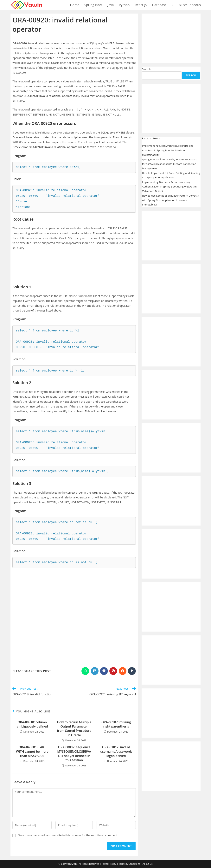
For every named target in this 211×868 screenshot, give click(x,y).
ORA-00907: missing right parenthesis (116, 724)
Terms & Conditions (129, 864)
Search (146, 69)
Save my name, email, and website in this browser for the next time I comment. (68, 835)
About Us (147, 864)
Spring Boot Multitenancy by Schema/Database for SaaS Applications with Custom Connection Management (169, 164)
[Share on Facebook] (104, 671)
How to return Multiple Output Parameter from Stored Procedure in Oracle (74, 729)
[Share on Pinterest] (113, 671)
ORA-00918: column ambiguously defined (32, 724)
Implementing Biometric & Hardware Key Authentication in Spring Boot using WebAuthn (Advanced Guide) (169, 187)
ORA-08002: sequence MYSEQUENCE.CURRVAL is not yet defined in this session (74, 754)
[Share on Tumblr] (132, 671)
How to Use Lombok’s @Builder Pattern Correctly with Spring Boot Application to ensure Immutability (171, 200)
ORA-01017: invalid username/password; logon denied (116, 751)
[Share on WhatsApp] (85, 671)
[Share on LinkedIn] (95, 671)
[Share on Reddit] (123, 671)
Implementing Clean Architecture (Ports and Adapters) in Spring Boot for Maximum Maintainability (168, 150)
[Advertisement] (74, 264)
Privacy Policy (109, 864)
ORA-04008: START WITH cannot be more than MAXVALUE (32, 751)
